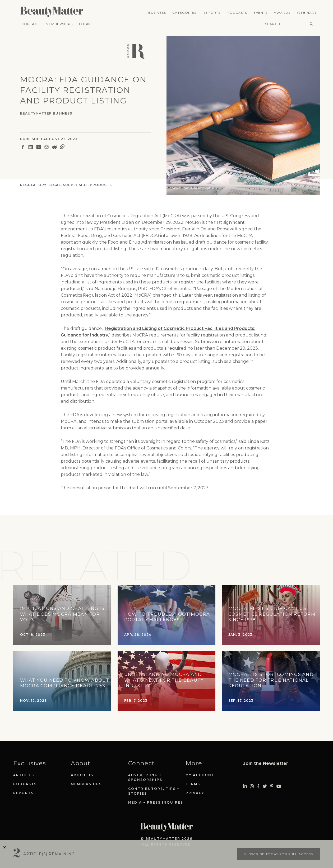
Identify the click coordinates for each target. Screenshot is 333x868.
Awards (282, 13)
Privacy (195, 793)
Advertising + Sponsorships (145, 777)
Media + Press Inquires (156, 802)
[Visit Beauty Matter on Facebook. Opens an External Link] (258, 786)
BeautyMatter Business (46, 113)
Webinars (307, 13)
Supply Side (75, 185)
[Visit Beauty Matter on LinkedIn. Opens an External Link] (245, 786)
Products (101, 185)
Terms (193, 784)
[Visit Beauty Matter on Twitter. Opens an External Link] (265, 786)
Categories (184, 13)
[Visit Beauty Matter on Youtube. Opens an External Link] (279, 786)
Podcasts (237, 13)
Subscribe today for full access (278, 854)
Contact (30, 24)
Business (157, 13)
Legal (55, 185)
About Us (82, 775)
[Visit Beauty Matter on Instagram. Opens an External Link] (252, 786)
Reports (212, 13)
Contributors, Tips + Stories (154, 791)
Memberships (59, 24)
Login (85, 24)
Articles (24, 775)
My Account (200, 775)
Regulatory (33, 185)
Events (260, 13)
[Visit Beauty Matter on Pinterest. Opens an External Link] (272, 786)
